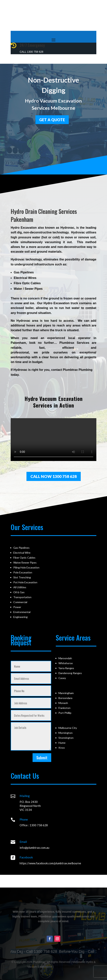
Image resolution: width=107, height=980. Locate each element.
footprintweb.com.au (66, 967)
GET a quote (52, 119)
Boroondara (65, 698)
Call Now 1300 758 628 (54, 476)
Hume (62, 743)
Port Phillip (65, 713)
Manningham (66, 693)
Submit (42, 758)
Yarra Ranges (66, 668)
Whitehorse (66, 663)
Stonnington (66, 738)
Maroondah (65, 658)
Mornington (65, 733)
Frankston (64, 708)
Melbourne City (68, 728)
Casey (62, 678)
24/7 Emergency (32, 45)
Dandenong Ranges (70, 673)
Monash (63, 703)
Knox (62, 748)
